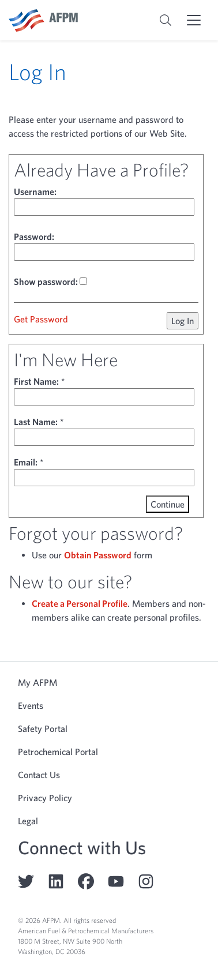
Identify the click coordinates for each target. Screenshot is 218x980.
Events (31, 705)
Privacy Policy (45, 798)
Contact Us (39, 775)
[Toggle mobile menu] (194, 20)
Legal (28, 821)
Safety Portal (43, 729)
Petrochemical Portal (58, 752)
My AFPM (37, 682)
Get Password (41, 319)
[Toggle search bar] (166, 20)
